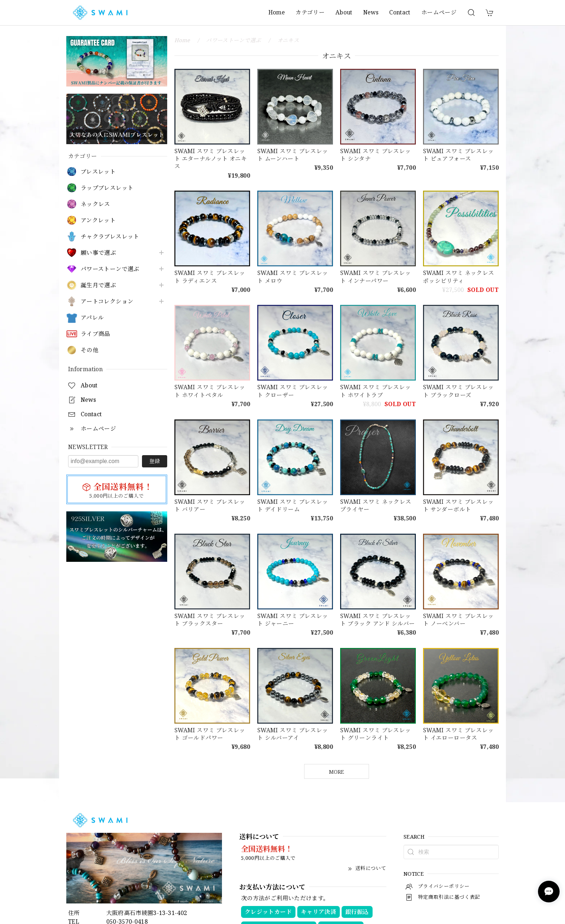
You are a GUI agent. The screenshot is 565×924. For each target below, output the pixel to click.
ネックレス (95, 204)
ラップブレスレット (107, 188)
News (371, 12)
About (344, 12)
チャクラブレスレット (110, 237)
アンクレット (98, 220)
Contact (400, 12)
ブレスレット (98, 172)
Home (277, 12)
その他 (90, 350)
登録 (155, 461)
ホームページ (439, 12)
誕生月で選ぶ (98, 285)
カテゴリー (310, 12)
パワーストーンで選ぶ (110, 269)
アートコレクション (107, 301)
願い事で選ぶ (98, 253)
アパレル (92, 318)
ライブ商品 (95, 334)
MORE (337, 772)
